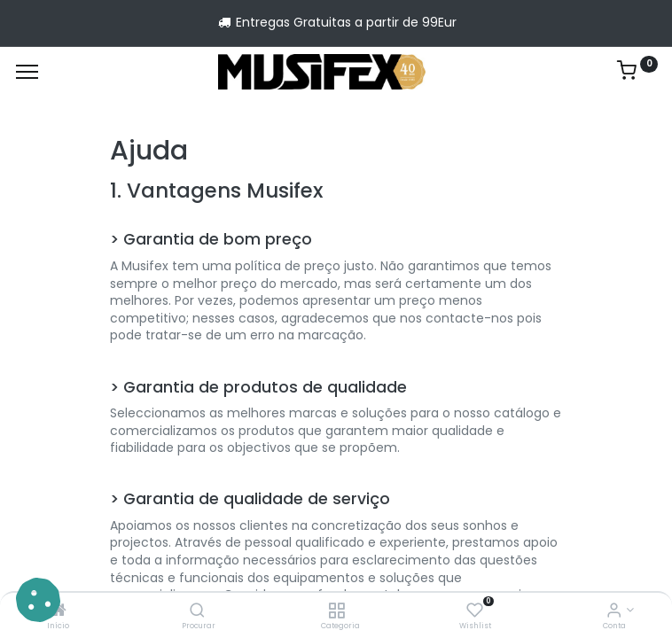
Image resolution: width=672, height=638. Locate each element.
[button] (38, 600)
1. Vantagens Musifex (216, 191)
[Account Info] (614, 611)
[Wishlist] (475, 611)
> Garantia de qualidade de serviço (250, 499)
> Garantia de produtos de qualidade (258, 387)
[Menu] (27, 72)
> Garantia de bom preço (211, 239)
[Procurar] (197, 611)
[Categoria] (336, 611)
